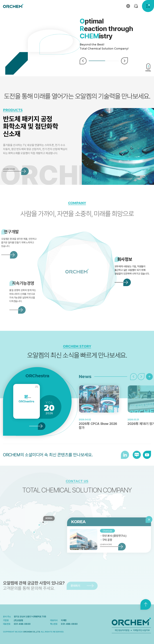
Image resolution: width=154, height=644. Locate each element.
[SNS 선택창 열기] (136, 6)
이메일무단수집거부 (141, 630)
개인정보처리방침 (122, 630)
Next (124, 61)
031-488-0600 (22, 624)
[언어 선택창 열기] (128, 6)
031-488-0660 (69, 624)
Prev (83, 61)
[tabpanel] (115, 29)
